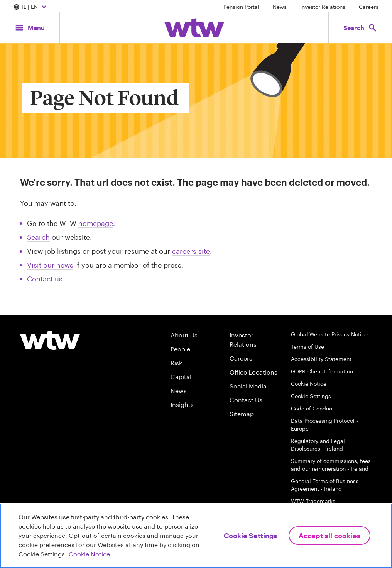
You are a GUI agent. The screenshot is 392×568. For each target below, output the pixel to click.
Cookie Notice (309, 384)
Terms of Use (308, 347)
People (180, 349)
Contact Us (246, 400)
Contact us (45, 279)
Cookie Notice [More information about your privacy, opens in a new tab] (89, 554)
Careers (369, 7)
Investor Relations (323, 7)
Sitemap (242, 414)
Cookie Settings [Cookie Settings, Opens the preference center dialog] (250, 536)
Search (38, 237)
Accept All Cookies (329, 536)
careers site (191, 251)
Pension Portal (241, 7)
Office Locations (253, 372)
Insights (182, 404)
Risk (176, 363)
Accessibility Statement (321, 359)
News (280, 7)
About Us (184, 335)
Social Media (248, 386)
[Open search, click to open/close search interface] (360, 28)
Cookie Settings (311, 396)
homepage (96, 223)
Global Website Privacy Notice (329, 334)
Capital (181, 377)
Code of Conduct (313, 408)
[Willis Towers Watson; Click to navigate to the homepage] (194, 28)
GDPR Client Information (322, 371)
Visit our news (50, 265)
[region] (196, 536)
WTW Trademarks (313, 501)
